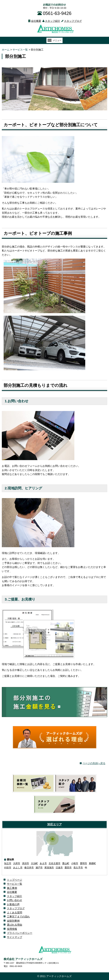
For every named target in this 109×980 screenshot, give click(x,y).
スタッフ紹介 (51, 21)
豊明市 (84, 863)
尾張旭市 (49, 868)
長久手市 (78, 868)
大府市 (17, 863)
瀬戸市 (39, 868)
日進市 (59, 868)
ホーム (6, 50)
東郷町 (92, 863)
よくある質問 (15, 913)
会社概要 (34, 21)
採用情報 (12, 929)
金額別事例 (13, 921)
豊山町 (66, 863)
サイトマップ (15, 937)
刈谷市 (8, 868)
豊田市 (68, 868)
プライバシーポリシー (20, 933)
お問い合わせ (15, 900)
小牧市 (75, 863)
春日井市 (29, 868)
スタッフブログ (71, 21)
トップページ (15, 880)
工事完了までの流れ (18, 917)
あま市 (43, 863)
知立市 (8, 863)
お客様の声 (13, 904)
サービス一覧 (15, 884)
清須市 (25, 863)
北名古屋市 (54, 863)
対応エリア (55, 824)
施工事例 (12, 888)
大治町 (34, 863)
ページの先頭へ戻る (94, 763)
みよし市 (18, 868)
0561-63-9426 (54, 13)
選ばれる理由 (15, 925)
